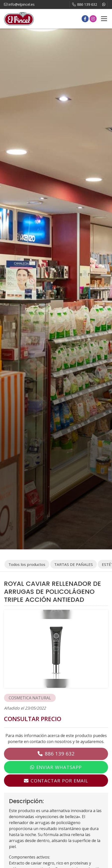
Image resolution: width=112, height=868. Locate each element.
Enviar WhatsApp (59, 767)
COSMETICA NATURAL (30, 698)
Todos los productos (27, 564)
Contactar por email (59, 781)
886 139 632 (60, 754)
